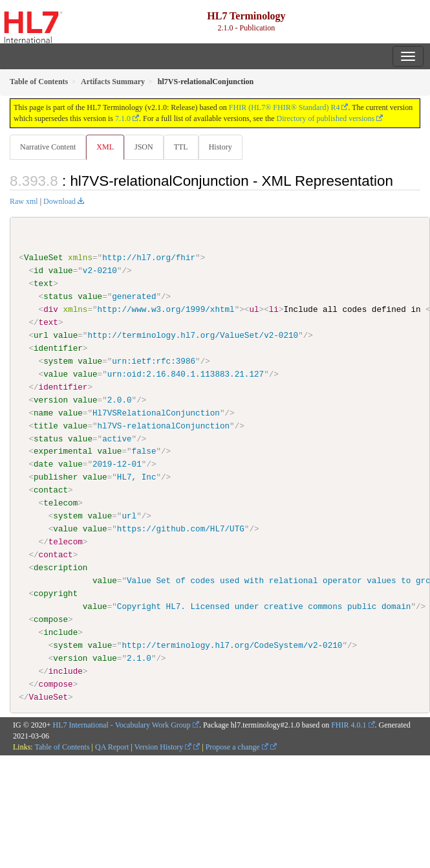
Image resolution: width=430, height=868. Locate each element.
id (38, 271)
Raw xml (24, 201)
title (46, 425)
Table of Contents (62, 746)
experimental (63, 451)
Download (59, 201)
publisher (56, 477)
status (58, 296)
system (58, 361)
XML (105, 147)
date (43, 464)
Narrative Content (48, 147)
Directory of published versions (326, 118)
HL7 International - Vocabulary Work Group (122, 725)
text (43, 284)
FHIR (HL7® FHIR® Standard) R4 (285, 107)
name (43, 412)
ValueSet (44, 258)
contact (51, 490)
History (220, 147)
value (61, 271)
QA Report (112, 746)
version (51, 399)
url (41, 335)
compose (51, 619)
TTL (181, 147)
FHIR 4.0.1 (349, 725)
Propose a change (237, 746)
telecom (60, 503)
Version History (163, 746)
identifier (58, 348)
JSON (144, 147)
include (60, 632)
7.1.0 (123, 118)
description (60, 568)
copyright (56, 594)
